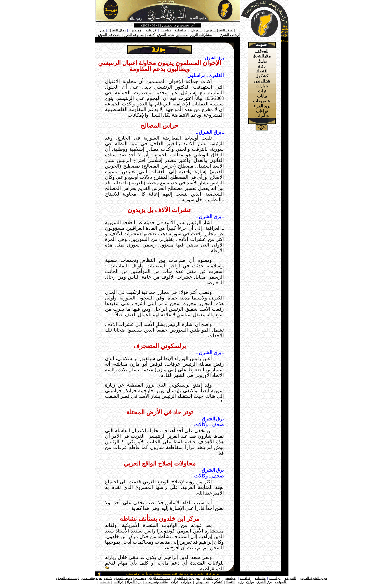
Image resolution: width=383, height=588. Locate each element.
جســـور (182, 35)
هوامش (136, 30)
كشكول (262, 76)
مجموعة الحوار (134, 35)
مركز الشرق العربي (219, 30)
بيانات (164, 582)
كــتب (151, 35)
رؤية (262, 66)
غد (207, 582)
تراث (262, 91)
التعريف (196, 30)
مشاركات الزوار (201, 35)
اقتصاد (262, 71)
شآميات (262, 116)
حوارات (262, 86)
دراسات (181, 30)
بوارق (262, 61)
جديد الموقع (165, 35)
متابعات (166, 30)
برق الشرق (262, 56)
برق (269, 582)
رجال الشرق (117, 30)
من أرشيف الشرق (187, 578)
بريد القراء (262, 106)
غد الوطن (262, 81)
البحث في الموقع (110, 35)
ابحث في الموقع (67, 578)
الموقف (262, 51)
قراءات (151, 30)
